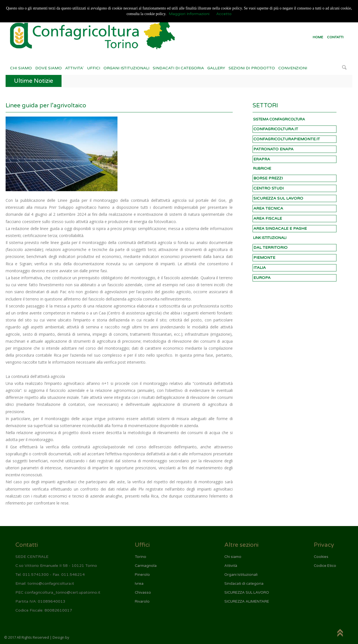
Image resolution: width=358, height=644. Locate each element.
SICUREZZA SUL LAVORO (278, 198)
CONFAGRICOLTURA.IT (276, 129)
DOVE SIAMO (49, 68)
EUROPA (262, 278)
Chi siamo (233, 557)
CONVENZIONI (293, 68)
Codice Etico (325, 566)
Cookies (321, 557)
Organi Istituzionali (241, 575)
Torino (141, 557)
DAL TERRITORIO (270, 248)
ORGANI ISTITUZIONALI (126, 68)
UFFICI (94, 68)
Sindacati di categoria (244, 584)
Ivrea (139, 584)
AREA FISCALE (268, 218)
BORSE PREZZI (268, 178)
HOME (318, 37)
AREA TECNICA (268, 208)
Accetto (224, 14)
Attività (231, 566)
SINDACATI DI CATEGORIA (178, 68)
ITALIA (260, 268)
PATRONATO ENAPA (273, 149)
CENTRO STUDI (268, 188)
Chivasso (143, 593)
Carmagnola (146, 566)
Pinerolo (142, 575)
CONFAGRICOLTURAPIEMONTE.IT (287, 139)
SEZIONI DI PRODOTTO (252, 68)
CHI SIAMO (21, 68)
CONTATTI (335, 37)
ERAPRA (262, 159)
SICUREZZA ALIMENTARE (247, 602)
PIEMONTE (264, 258)
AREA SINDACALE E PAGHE (280, 229)
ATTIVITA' (74, 68)
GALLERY (216, 68)
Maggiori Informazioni (189, 14)
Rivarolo (142, 602)
